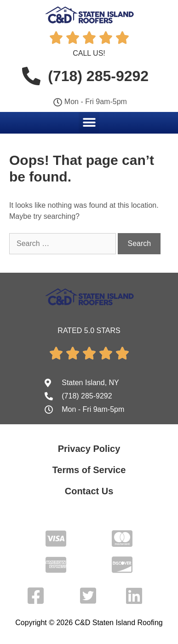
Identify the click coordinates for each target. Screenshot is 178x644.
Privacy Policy (89, 449)
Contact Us (89, 491)
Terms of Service (89, 470)
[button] (89, 122)
